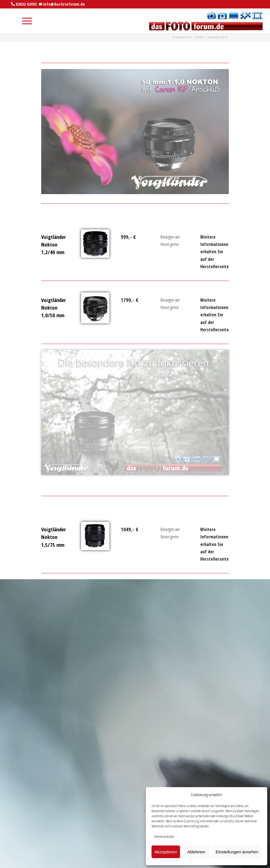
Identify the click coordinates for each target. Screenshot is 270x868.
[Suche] (11, 21)
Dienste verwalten (164, 837)
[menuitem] (11, 21)
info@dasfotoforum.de (64, 4)
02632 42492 (26, 4)
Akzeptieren (166, 852)
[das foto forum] (205, 21)
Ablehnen (196, 852)
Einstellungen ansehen (237, 852)
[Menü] (24, 21)
